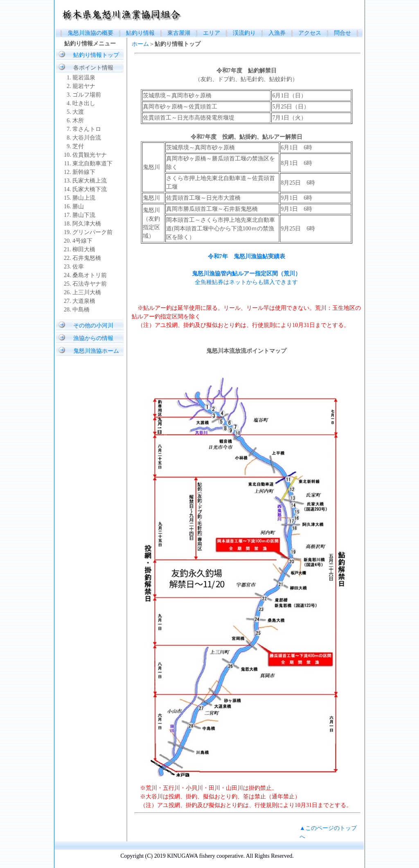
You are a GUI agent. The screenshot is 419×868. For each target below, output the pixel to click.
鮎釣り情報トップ (96, 55)
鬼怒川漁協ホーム (96, 351)
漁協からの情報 (93, 338)
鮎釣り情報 (140, 33)
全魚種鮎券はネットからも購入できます (246, 282)
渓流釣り (247, 33)
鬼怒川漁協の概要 (90, 33)
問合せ (342, 33)
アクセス (310, 33)
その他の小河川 (93, 326)
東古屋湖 (179, 33)
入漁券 (277, 33)
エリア (212, 33)
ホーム (140, 44)
